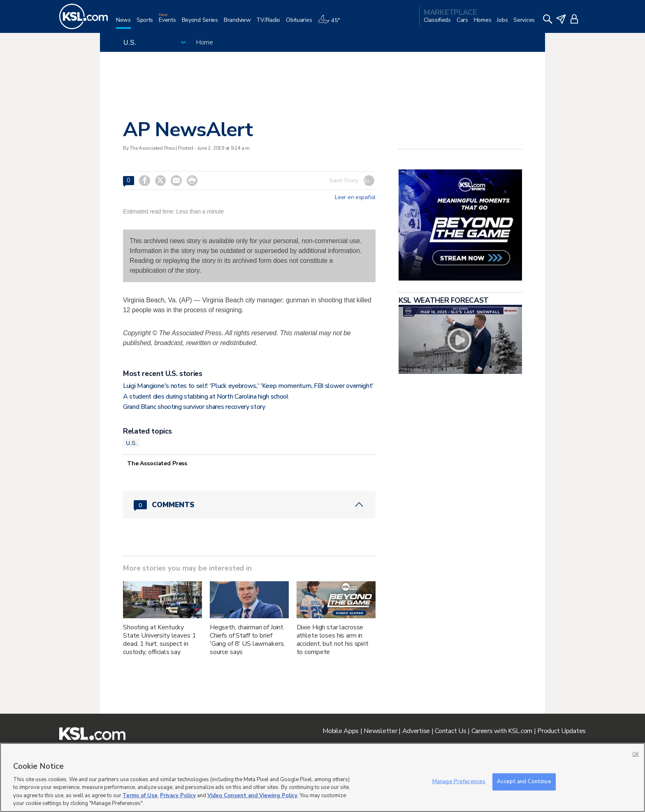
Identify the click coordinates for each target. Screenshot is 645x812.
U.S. (131, 443)
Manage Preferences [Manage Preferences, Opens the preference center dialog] (459, 782)
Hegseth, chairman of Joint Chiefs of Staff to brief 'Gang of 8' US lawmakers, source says (247, 640)
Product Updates (561, 731)
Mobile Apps (341, 731)
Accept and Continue (524, 782)
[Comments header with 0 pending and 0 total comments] (249, 505)
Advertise (416, 731)
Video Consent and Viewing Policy (252, 796)
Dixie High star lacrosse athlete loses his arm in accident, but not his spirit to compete (333, 640)
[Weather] (332, 23)
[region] (322, 777)
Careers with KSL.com (502, 731)
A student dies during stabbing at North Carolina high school (206, 397)
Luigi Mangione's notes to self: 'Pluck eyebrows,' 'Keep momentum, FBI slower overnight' (248, 386)
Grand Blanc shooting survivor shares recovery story (194, 407)
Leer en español (355, 197)
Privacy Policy (178, 796)
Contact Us (450, 731)
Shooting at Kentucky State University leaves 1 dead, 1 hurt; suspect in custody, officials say (160, 640)
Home (205, 42)
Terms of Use (140, 796)
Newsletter (380, 731)
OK (636, 754)
